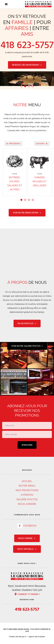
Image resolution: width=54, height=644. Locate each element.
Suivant (42, 144)
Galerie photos (27, 499)
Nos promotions (27, 490)
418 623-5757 (27, 45)
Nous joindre (27, 504)
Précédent (13, 144)
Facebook (27, 526)
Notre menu (27, 486)
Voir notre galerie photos (27, 346)
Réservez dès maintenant (27, 65)
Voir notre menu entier (27, 213)
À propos (27, 495)
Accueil (27, 481)
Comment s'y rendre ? (27, 594)
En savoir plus (27, 323)
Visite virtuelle (27, 549)
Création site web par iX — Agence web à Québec (27, 637)
